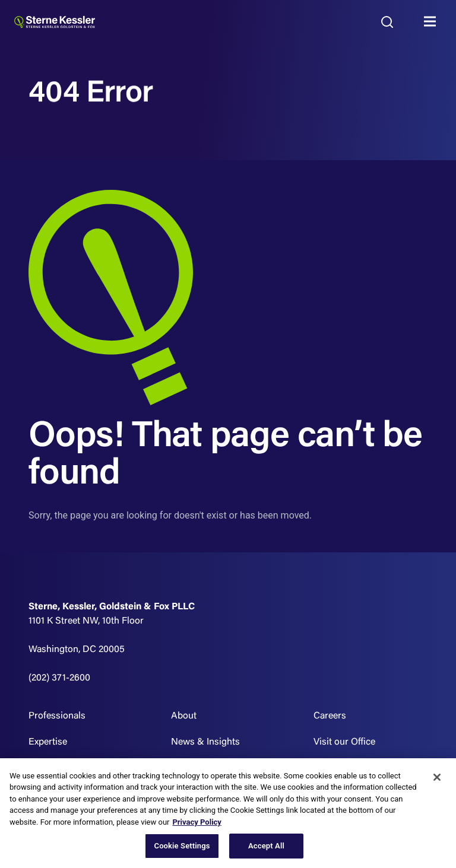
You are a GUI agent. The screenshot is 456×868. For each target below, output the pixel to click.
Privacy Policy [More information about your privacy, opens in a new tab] (197, 822)
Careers (330, 716)
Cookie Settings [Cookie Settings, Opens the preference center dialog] (182, 846)
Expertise (48, 742)
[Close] (437, 777)
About (184, 716)
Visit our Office (344, 742)
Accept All (266, 846)
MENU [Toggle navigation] (433, 22)
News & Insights (205, 742)
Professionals (57, 716)
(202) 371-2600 (59, 678)
